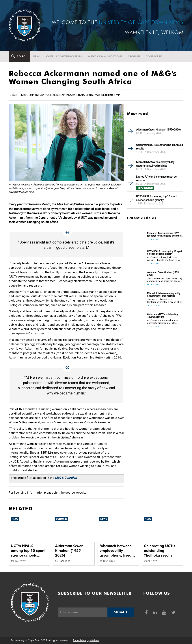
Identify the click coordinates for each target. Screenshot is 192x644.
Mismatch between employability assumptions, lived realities (155, 164)
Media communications (105, 56)
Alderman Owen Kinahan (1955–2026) (158, 130)
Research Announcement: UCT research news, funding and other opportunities (164, 235)
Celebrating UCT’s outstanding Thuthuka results (160, 147)
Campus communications (65, 56)
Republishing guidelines (86, 640)
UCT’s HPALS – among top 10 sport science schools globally (156, 198)
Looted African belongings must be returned (156, 179)
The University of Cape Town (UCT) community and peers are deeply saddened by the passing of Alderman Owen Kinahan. (165, 280)
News (37, 56)
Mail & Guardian (66, 478)
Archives (134, 56)
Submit (121, 612)
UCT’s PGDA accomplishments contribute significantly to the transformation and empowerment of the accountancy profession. (165, 322)
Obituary (61, 519)
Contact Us (154, 56)
